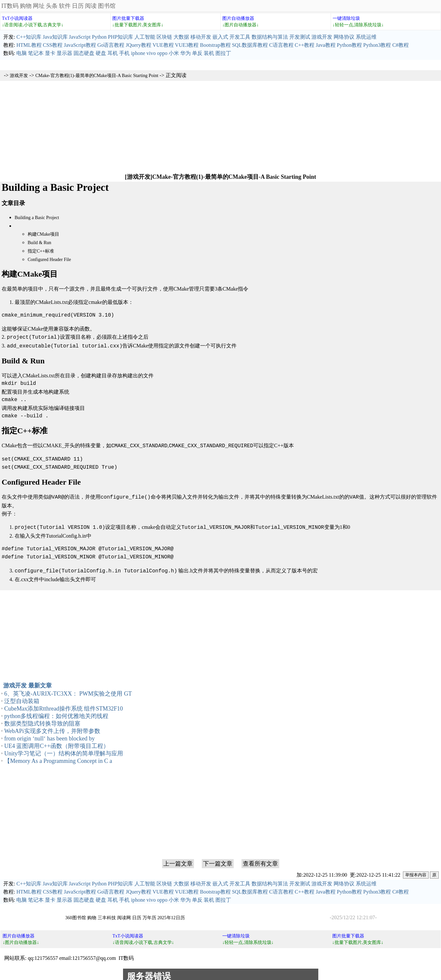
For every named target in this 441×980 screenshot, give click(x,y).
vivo (151, 53)
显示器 (64, 53)
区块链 (164, 37)
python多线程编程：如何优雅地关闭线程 (56, 712)
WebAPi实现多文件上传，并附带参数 (52, 727)
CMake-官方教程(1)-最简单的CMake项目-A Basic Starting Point (97, 76)
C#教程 (400, 45)
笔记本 (36, 53)
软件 (65, 6)
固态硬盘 (84, 53)
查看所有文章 (260, 860)
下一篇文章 (218, 860)
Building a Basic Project (37, 218)
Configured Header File (49, 260)
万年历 (149, 914)
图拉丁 (223, 53)
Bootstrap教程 (215, 45)
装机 (209, 53)
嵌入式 (220, 37)
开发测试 (300, 37)
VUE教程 (163, 45)
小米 (174, 53)
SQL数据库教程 (250, 45)
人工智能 (145, 37)
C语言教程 (281, 45)
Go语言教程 (111, 45)
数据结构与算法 (270, 37)
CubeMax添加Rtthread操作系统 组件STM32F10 (64, 705)
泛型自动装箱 (22, 697)
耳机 (113, 53)
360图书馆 (76, 914)
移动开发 (201, 37)
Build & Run (39, 243)
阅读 (91, 6)
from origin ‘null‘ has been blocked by (49, 735)
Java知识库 (55, 37)
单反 (197, 53)
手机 (124, 53)
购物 (26, 6)
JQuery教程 (138, 45)
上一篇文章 (178, 860)
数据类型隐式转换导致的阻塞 (42, 720)
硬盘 (101, 53)
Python (99, 37)
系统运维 (366, 37)
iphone (138, 53)
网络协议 (344, 37)
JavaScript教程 (80, 45)
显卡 (50, 53)
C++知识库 (29, 37)
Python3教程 (377, 45)
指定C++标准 (41, 251)
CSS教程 (53, 45)
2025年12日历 (171, 914)
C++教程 (305, 45)
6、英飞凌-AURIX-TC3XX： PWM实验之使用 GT (68, 690)
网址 (39, 6)
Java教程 (325, 45)
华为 (186, 53)
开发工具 (240, 37)
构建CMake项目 (43, 234)
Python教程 (349, 45)
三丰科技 (107, 914)
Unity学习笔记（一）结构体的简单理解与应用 (64, 750)
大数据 (181, 37)
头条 (52, 6)
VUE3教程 (187, 45)
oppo (162, 53)
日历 (78, 6)
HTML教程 (29, 45)
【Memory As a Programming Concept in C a (58, 757)
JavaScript (80, 37)
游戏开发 (322, 37)
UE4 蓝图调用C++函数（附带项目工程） (57, 742)
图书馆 (107, 6)
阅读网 (124, 914)
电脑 (21, 53)
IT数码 (10, 6)
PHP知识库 (121, 37)
